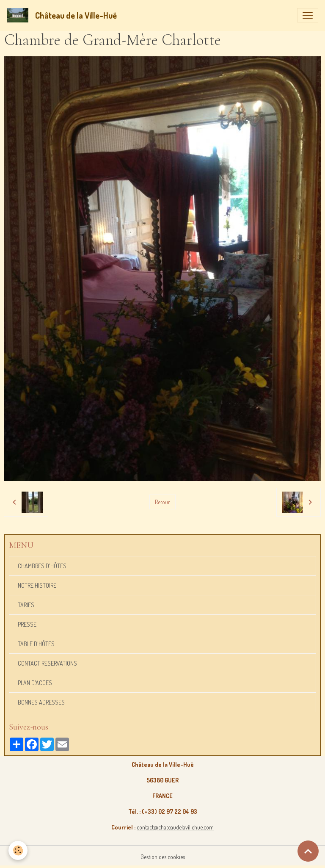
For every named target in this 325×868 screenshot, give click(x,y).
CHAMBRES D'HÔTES (42, 566)
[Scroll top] (308, 851)
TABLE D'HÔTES (36, 644)
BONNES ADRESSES (41, 702)
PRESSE (27, 624)
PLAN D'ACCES (35, 683)
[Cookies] (18, 850)
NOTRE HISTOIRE (37, 585)
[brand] (63, 15)
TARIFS (26, 605)
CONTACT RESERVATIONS (47, 663)
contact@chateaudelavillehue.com (175, 827)
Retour (162, 502)
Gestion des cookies (163, 857)
